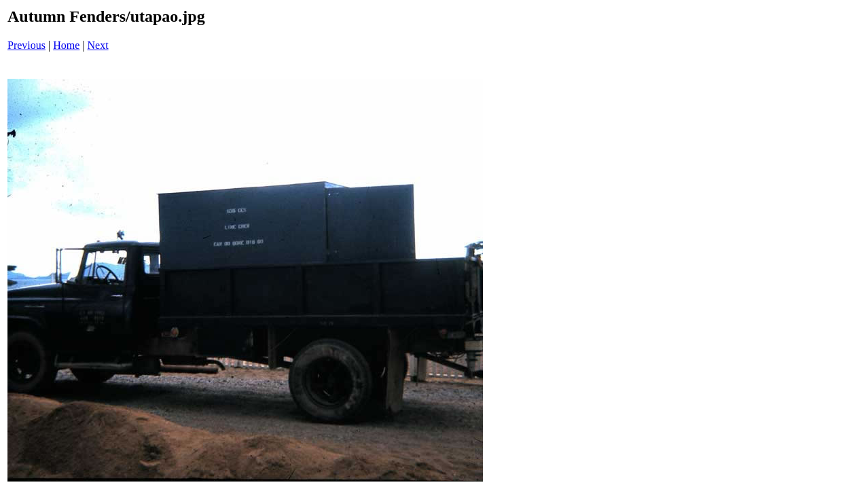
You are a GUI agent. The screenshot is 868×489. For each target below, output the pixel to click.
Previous (26, 45)
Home (66, 45)
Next (98, 45)
